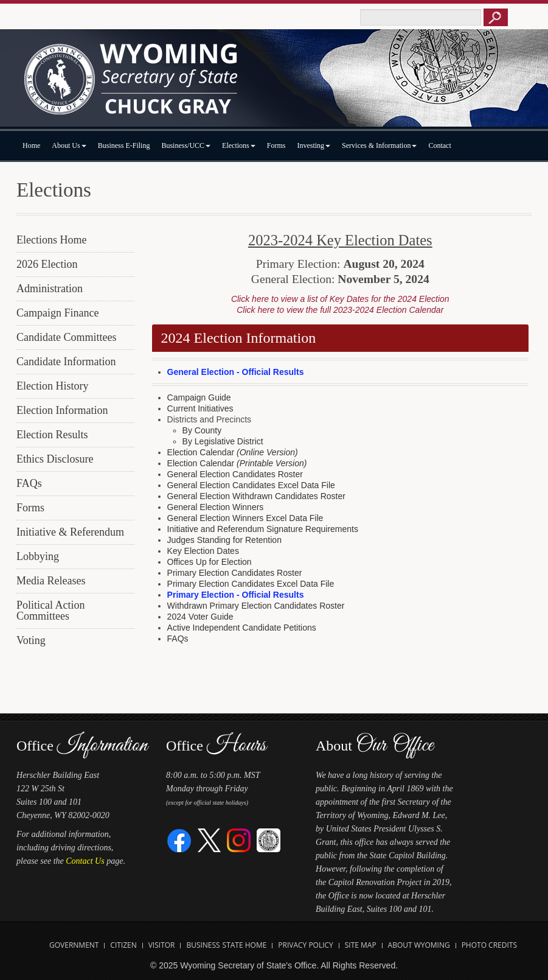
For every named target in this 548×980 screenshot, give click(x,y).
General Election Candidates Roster (235, 474)
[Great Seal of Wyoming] (269, 840)
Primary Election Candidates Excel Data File (251, 584)
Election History (52, 386)
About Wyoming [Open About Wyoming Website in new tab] (419, 945)
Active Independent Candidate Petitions (242, 628)
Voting (31, 640)
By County (202, 430)
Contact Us (85, 861)
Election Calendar (233, 452)
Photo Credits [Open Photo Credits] (489, 945)
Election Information (62, 410)
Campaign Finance (57, 313)
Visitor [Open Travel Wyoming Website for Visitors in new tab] (162, 945)
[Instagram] (239, 840)
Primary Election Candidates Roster (235, 573)
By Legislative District (223, 441)
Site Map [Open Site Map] (361, 945)
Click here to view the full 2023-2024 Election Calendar (340, 310)
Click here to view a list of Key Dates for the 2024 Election (340, 299)
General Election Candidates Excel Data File (251, 485)
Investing (314, 145)
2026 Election (47, 264)
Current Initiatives (200, 408)
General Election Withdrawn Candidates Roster (256, 496)
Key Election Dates (203, 551)
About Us (69, 145)
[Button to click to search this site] (496, 17)
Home (31, 145)
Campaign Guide (199, 397)
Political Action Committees (51, 611)
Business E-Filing (124, 145)
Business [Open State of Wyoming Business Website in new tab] (203, 945)
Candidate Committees (66, 337)
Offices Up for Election (210, 562)
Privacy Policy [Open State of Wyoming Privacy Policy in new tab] (306, 945)
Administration (50, 289)
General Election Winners (216, 507)
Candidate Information (66, 362)
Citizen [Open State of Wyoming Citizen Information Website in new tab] (123, 945)
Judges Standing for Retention (224, 540)
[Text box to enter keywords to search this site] (421, 17)
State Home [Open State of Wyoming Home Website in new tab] (245, 945)
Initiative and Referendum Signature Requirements (263, 529)
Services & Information (379, 145)
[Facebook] (180, 840)
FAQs (29, 483)
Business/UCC (186, 145)
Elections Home (51, 240)
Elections (239, 145)
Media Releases (51, 581)
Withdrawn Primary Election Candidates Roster (256, 606)
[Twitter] (210, 840)
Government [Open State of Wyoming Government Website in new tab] (74, 945)
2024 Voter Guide (200, 617)
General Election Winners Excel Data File (245, 518)
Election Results (52, 435)
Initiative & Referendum (70, 532)
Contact (439, 145)
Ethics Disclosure (55, 459)
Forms (276, 145)
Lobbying (38, 556)
